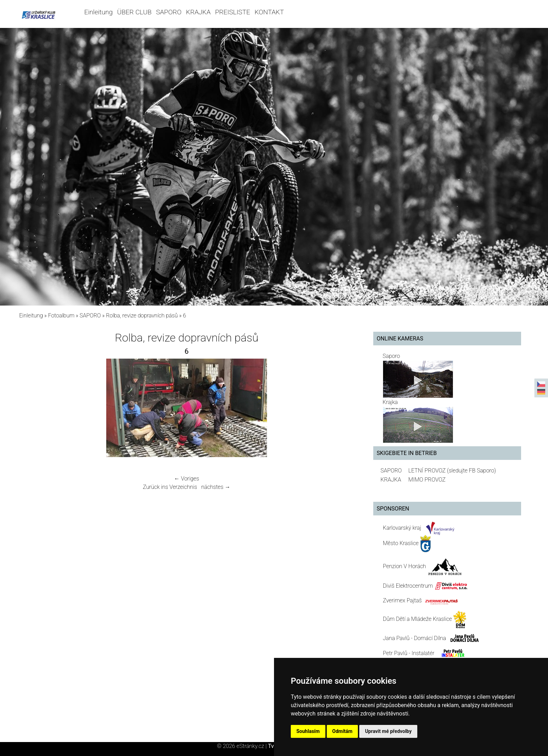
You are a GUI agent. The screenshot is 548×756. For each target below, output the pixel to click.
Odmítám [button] (342, 731)
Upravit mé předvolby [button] (388, 731)
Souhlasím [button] (308, 731)
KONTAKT (269, 12)
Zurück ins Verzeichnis (170, 487)
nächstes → (216, 487)
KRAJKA (198, 12)
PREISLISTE (232, 12)
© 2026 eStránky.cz (243, 746)
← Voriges (187, 479)
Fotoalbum (61, 315)
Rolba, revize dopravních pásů (142, 315)
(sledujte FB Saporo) (471, 471)
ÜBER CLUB (134, 12)
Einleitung (98, 12)
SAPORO (169, 12)
